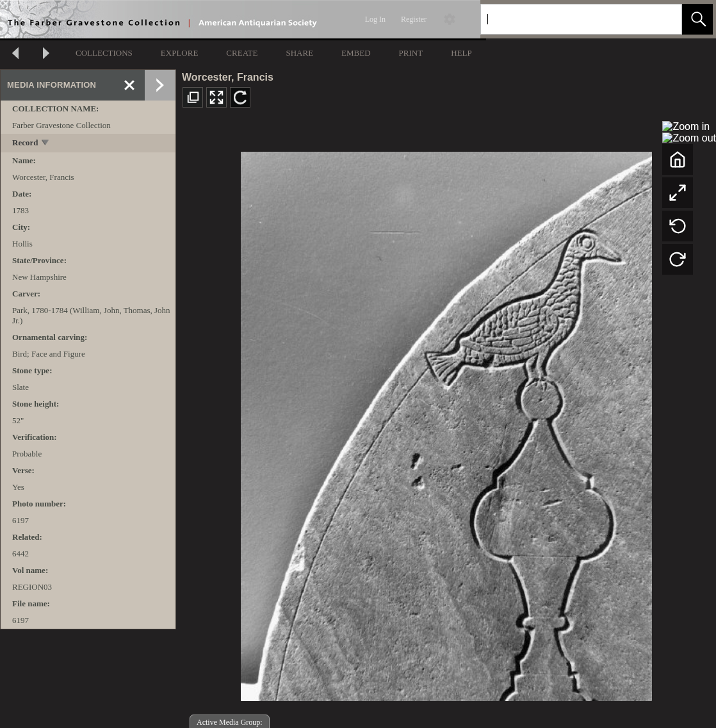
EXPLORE (180, 53)
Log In (375, 19)
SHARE (299, 53)
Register (414, 19)
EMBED (356, 53)
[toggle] (46, 144)
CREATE (242, 53)
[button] (697, 19)
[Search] (566, 19)
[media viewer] (446, 423)
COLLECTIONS (104, 53)
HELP (461, 53)
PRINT (411, 53)
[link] (662, 19)
